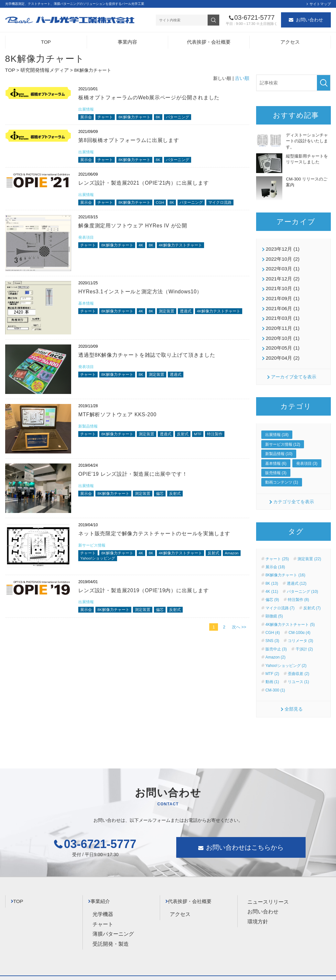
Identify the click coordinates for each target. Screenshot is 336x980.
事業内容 (127, 44)
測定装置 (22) (309, 551)
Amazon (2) (276, 649)
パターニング (184, 118)
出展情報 (87, 109)
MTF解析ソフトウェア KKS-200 (120, 418)
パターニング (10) (303, 584)
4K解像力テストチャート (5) (290, 616)
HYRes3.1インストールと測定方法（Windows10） (145, 295)
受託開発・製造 (111, 933)
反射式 (189, 439)
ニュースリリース (268, 894)
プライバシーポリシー (28, 973)
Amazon (88, 564)
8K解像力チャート (138, 118)
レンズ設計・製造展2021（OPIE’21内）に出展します (148, 185)
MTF (206, 439)
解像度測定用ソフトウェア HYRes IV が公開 (136, 229)
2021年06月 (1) (281, 305)
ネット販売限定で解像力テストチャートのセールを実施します (159, 537)
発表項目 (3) (307, 455)
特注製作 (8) (298, 592)
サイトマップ (320, 4)
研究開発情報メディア (42, 71)
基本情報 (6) (276, 455)
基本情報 (87, 307)
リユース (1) (298, 674)
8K (163, 118)
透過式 (193, 316)
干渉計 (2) (304, 641)
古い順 (243, 79)
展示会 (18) (275, 559)
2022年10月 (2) (281, 259)
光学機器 (103, 903)
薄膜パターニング (113, 923)
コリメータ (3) (300, 633)
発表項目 (87, 241)
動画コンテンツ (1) (282, 474)
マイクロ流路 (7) (280, 600)
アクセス (290, 44)
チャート (107, 118)
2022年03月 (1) (281, 268)
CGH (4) (273, 625)
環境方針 (258, 914)
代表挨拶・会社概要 (209, 44)
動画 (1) (272, 674)
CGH (165, 206)
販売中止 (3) (276, 641)
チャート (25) (277, 551)
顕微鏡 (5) (274, 608)
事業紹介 (104, 892)
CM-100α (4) (299, 625)
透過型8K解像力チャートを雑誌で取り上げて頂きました (151, 359)
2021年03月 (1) (281, 314)
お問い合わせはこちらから (245, 839)
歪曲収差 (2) (298, 666)
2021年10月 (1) (281, 286)
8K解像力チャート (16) (285, 567)
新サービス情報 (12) (283, 436)
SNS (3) (272, 633)
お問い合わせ (309, 21)
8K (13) (272, 575)
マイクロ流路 (230, 206)
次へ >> (239, 632)
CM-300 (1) (275, 682)
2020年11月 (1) (281, 323)
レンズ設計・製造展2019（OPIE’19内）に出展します (148, 594)
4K (145, 250)
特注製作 (224, 439)
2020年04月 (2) (281, 351)
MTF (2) (272, 666)
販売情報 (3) (276, 465)
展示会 (87, 118)
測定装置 (172, 316)
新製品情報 (89, 430)
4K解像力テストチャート (188, 250)
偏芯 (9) (272, 592)
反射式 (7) (312, 600)
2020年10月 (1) (281, 332)
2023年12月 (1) (281, 249)
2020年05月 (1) (281, 341)
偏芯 (165, 498)
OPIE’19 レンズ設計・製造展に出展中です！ (136, 478)
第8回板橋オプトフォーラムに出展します (132, 142)
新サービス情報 (93, 549)
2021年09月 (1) (281, 295)
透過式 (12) (297, 575)
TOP (46, 44)
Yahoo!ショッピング (120, 564)
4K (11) (272, 584)
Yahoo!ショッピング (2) (286, 658)
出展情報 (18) (277, 427)
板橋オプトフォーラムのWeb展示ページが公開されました (154, 98)
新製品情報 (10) (279, 446)
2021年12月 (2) (281, 277)
